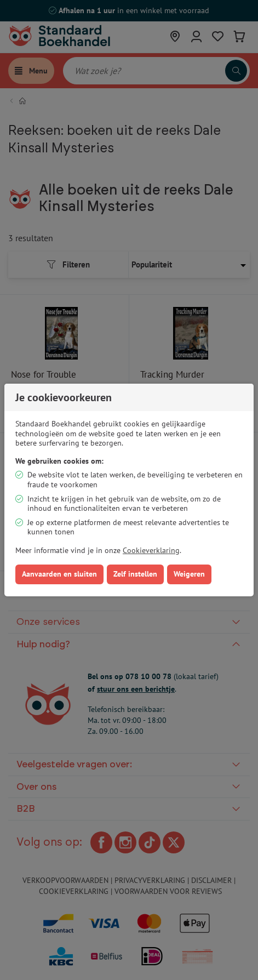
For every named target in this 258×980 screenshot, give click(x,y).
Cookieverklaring (151, 550)
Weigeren (189, 574)
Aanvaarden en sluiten (59, 574)
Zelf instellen (135, 574)
